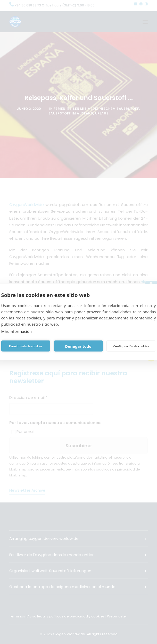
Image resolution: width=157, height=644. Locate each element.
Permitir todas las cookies (26, 346)
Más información (17, 331)
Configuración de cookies (131, 346)
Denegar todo (78, 346)
